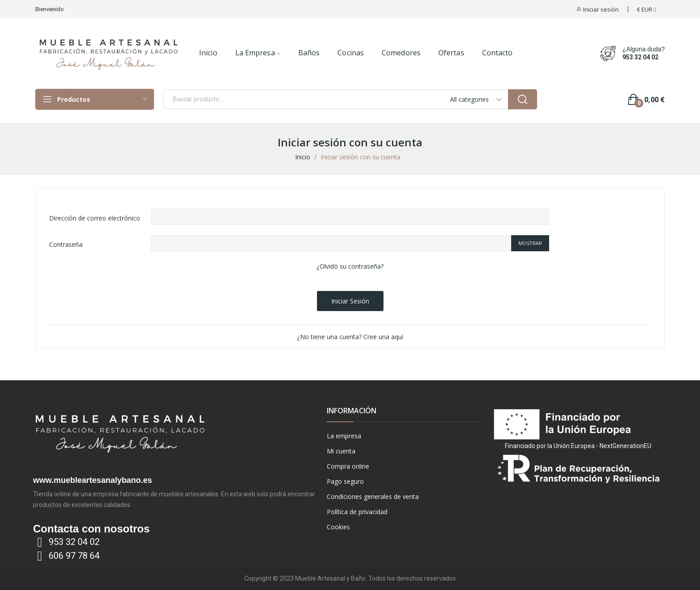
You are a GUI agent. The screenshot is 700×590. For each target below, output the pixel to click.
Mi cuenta (341, 451)
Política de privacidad (357, 512)
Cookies (338, 527)
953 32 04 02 (640, 57)
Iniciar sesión (350, 301)
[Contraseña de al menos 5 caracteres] (331, 243)
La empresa (344, 436)
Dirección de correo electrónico (95, 218)
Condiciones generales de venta (373, 497)
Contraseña (66, 244)
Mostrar (530, 243)
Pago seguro (345, 481)
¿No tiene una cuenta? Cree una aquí (350, 337)
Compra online (348, 466)
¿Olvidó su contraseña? (350, 266)
